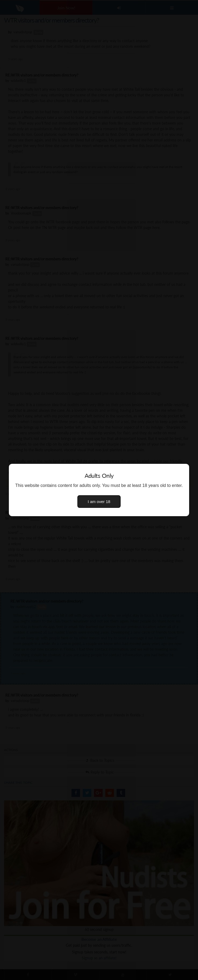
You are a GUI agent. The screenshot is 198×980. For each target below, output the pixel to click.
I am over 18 (99, 502)
